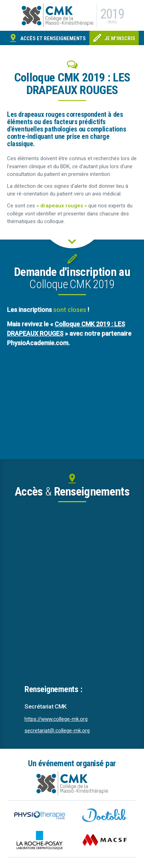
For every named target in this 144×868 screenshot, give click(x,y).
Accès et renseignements (53, 38)
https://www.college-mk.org (56, 719)
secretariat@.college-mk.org (57, 731)
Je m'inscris (120, 38)
